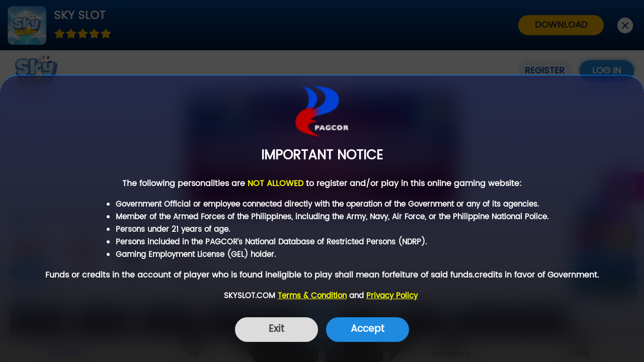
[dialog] (322, 218)
